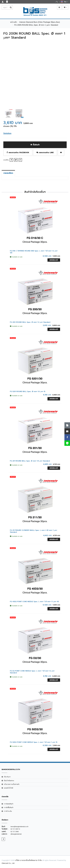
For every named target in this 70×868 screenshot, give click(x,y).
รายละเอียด (8, 173)
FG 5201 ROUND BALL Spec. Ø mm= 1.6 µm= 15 (28, 391)
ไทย (64, 2)
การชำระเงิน (8, 811)
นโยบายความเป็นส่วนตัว (12, 784)
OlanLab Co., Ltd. (8, 863)
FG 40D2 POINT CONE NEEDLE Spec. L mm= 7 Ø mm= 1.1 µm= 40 (34, 602)
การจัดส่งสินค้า (9, 804)
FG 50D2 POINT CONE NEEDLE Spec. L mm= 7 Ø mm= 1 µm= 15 (34, 742)
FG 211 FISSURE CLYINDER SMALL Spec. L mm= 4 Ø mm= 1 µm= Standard (33, 531)
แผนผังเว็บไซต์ (8, 788)
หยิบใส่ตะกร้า (54, 260)
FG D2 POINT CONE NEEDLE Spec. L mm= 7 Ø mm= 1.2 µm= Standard (32, 672)
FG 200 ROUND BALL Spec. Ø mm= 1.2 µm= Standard (30, 322)
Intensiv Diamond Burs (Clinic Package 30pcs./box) (40, 22)
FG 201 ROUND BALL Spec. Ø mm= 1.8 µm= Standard (30, 461)
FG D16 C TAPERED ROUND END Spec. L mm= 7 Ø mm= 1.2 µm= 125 (34, 252)
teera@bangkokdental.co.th (19, 827)
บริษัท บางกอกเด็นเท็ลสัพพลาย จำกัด (28, 860)
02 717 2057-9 (15, 829)
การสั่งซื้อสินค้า (9, 808)
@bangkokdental (16, 834)
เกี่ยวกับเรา (7, 777)
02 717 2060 (15, 832)
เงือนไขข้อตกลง (9, 781)
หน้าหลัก (14, 22)
